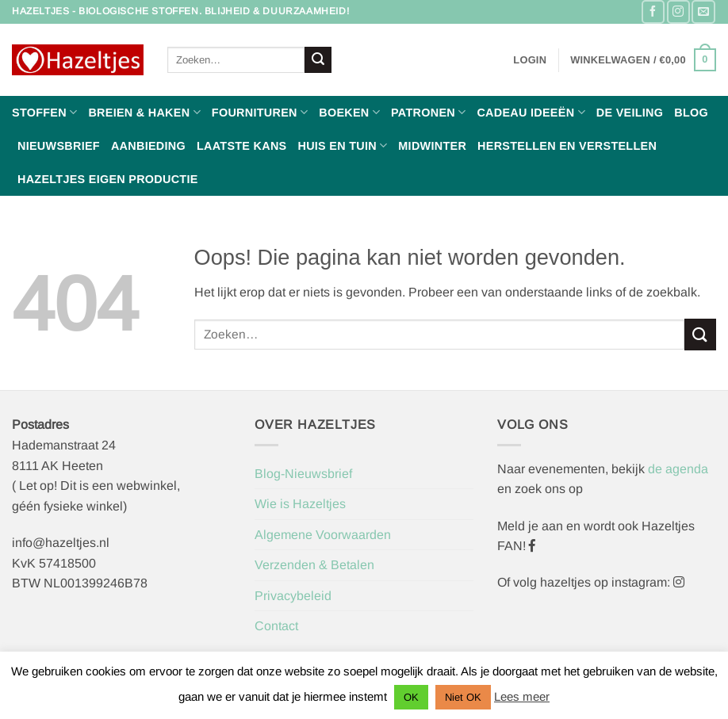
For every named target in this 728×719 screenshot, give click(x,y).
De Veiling (630, 113)
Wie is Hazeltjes (300, 504)
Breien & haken (144, 112)
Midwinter (432, 146)
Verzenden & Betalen (314, 565)
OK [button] (411, 697)
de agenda (678, 469)
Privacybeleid (293, 596)
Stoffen (44, 112)
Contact (276, 626)
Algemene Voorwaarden (323, 535)
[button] (530, 60)
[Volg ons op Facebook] (653, 11)
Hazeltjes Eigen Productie (108, 179)
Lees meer (522, 696)
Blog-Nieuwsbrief (303, 474)
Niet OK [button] (463, 697)
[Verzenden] (318, 60)
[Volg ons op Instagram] (678, 11)
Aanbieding (148, 146)
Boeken (349, 112)
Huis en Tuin (342, 145)
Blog (691, 113)
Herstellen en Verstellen (567, 146)
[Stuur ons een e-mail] (703, 11)
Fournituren (260, 112)
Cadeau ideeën (531, 112)
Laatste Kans (242, 146)
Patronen (428, 112)
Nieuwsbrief (59, 146)
